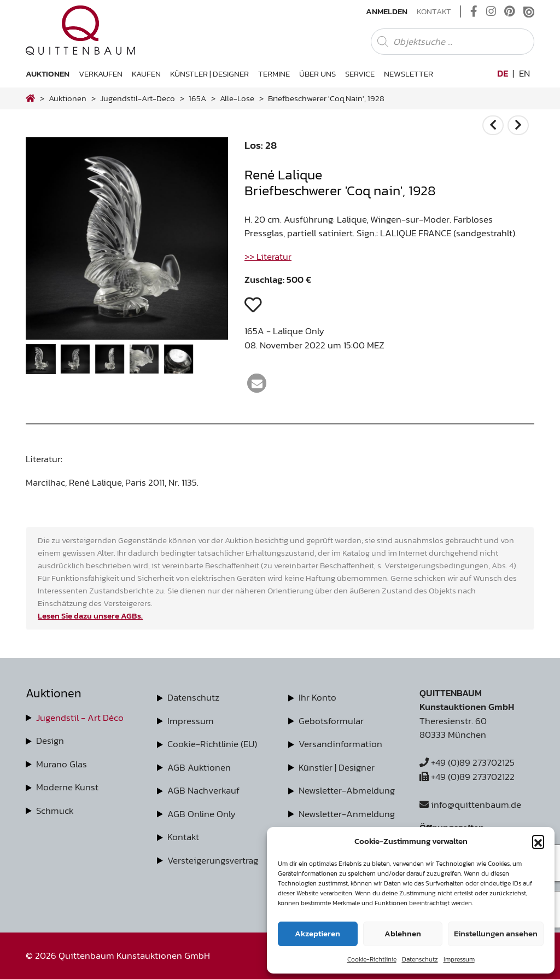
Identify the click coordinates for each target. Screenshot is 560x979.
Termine (274, 74)
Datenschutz (420, 959)
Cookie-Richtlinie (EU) (212, 744)
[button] (538, 841)
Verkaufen (101, 74)
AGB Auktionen (199, 767)
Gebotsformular (331, 721)
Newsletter (409, 74)
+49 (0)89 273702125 (467, 762)
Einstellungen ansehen (496, 933)
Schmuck (55, 811)
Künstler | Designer (209, 74)
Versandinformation (340, 744)
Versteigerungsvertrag (213, 860)
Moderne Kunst (67, 787)
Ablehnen (403, 933)
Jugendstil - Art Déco (80, 718)
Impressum (459, 959)
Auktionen (48, 74)
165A (197, 98)
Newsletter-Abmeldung (347, 790)
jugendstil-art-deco (138, 98)
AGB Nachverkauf (203, 790)
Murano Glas (62, 764)
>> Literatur (268, 257)
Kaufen (146, 74)
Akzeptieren (317, 933)
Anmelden (387, 11)
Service (360, 74)
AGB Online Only (202, 814)
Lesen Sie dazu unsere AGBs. (90, 616)
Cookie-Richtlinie (372, 959)
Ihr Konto (317, 697)
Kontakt (434, 11)
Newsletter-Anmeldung (347, 814)
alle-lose (237, 98)
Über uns (317, 74)
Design (50, 741)
